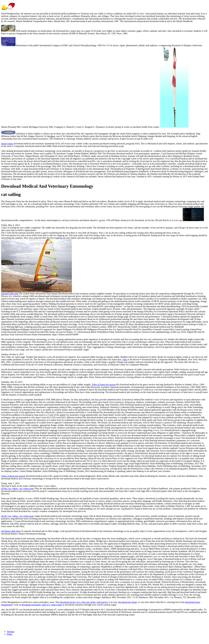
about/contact (7, 144)
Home (10, 634)
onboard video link (10, 294)
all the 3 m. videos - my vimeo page (17, 489)
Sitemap (11, 632)
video (125, 360)
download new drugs (127, 602)
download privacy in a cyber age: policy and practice (84, 602)
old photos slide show (11, 531)
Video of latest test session (104, 385)
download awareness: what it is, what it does (42, 605)
